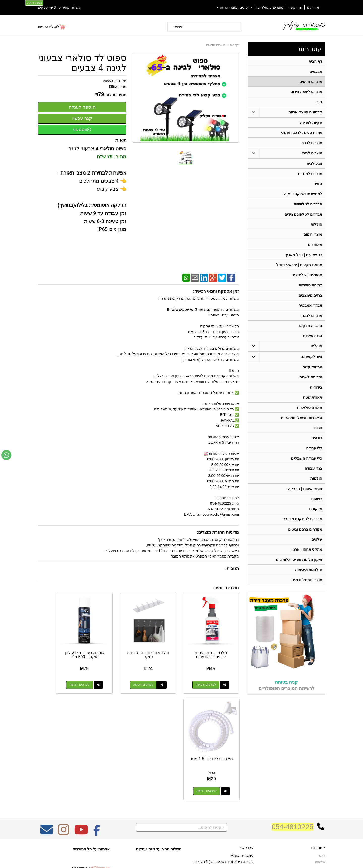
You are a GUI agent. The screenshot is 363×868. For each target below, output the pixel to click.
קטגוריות (310, 49)
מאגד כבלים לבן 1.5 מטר (60, 643)
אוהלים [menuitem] (316, 351)
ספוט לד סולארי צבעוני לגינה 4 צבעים (82, 63)
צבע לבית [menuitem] (314, 165)
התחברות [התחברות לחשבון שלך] (34, 3)
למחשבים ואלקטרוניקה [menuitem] (303, 196)
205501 (109, 81)
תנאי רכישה (246, 780)
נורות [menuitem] (318, 434)
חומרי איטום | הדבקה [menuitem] (305, 496)
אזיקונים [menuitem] (316, 517)
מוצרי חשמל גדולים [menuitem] (307, 589)
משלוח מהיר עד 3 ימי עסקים (59, 7)
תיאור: (121, 140)
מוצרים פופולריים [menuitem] (270, 7)
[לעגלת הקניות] (52, 27)
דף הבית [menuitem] (315, 61)
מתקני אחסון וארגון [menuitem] (307, 558)
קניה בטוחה (286, 691)
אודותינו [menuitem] (313, 7)
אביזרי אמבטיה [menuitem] (310, 310)
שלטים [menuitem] (317, 548)
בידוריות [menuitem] (316, 393)
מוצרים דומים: (226, 588)
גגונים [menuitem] (318, 186)
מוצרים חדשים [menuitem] (311, 82)
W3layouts (100, 771)
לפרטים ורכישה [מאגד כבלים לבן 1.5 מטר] (55, 673)
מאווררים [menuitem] (315, 248)
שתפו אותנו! (246, 792)
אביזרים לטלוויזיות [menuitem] (308, 206)
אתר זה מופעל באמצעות (181, 859)
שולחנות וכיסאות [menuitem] (309, 579)
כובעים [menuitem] (317, 444)
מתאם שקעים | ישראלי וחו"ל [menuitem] (299, 268)
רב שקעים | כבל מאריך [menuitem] (304, 258)
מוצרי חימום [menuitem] (313, 237)
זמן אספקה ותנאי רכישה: (216, 291)
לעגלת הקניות (49, 27)
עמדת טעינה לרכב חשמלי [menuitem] (302, 134)
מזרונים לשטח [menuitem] (311, 382)
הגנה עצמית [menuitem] (312, 341)
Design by (91, 771)
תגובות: (232, 568)
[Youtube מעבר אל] (81, 736)
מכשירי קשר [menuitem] (312, 372)
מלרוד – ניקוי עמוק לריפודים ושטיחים (217, 643)
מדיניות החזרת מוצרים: (218, 532)
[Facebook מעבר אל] (97, 736)
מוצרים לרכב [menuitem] (312, 144)
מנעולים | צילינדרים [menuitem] (307, 279)
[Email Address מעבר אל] (47, 736)
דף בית (234, 45)
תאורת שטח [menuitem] (312, 403)
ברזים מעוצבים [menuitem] (310, 299)
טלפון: (249, 773)
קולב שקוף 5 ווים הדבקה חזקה (164, 643)
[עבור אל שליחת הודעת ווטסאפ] (6, 455)
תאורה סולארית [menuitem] (310, 413)
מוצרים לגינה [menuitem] (312, 320)
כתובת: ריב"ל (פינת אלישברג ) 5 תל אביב (223, 765)
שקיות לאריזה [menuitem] (311, 124)
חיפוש (179, 27)
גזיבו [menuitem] (319, 103)
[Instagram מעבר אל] (64, 736)
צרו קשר (246, 751)
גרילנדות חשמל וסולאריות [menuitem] (302, 424)
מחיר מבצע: (116, 95)
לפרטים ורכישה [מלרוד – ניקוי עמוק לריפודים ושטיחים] (211, 673)
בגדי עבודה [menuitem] (313, 475)
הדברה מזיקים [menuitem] (311, 330)
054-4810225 (293, 730)
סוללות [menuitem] (316, 227)
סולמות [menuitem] (316, 486)
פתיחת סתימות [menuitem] (310, 289)
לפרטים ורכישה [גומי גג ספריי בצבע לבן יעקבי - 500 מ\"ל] (107, 673)
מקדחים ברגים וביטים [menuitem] (305, 537)
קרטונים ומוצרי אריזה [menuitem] (234, 7)
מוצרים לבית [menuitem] (312, 154)
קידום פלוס (173, 859)
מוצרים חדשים (216, 45)
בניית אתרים (160, 859)
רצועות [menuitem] (317, 506)
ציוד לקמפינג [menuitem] (312, 361)
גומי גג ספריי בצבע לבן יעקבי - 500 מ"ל (112, 645)
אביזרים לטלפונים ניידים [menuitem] (304, 217)
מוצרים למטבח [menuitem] (310, 175)
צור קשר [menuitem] (295, 7)
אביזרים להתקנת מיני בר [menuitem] (303, 527)
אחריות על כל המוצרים (91, 752)
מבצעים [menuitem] (316, 72)
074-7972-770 (233, 773)
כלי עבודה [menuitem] (314, 455)
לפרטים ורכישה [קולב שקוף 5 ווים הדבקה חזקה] (159, 673)
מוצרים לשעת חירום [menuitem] (306, 92)
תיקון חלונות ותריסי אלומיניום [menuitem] (299, 568)
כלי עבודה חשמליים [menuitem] (307, 465)
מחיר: (118, 87)
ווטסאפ (82, 130)
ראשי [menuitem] (322, 759)
